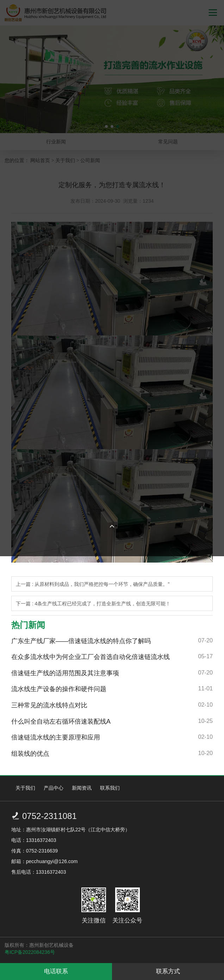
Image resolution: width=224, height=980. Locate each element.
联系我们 (110, 788)
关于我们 (25, 788)
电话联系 (56, 971)
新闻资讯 (82, 788)
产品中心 (54, 788)
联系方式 (168, 971)
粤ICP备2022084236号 (30, 952)
